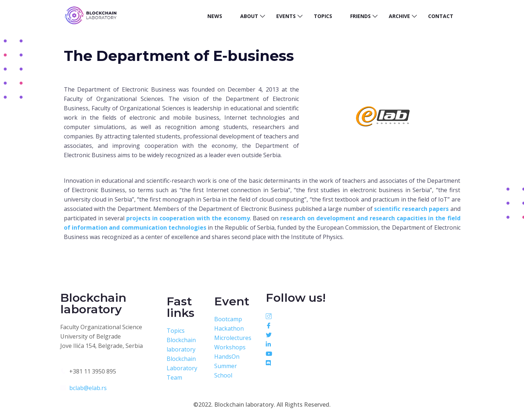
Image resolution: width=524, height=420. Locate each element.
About (249, 16)
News (215, 16)
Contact (441, 16)
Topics (323, 16)
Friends (360, 16)
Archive (399, 16)
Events (286, 16)
